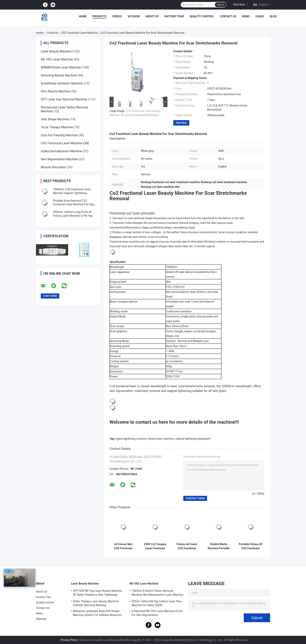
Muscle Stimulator (53, 167)
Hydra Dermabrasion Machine (61, 151)
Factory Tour (174, 16)
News (246, 16)
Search (221, 5)
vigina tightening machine (131, 439)
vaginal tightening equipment (193, 439)
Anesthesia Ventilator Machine (62, 83)
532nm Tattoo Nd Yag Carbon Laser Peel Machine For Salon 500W (157, 603)
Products (99, 16)
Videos (117, 16)
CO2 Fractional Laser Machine (79, 33)
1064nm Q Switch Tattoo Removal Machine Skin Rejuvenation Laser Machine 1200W (157, 593)
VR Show (134, 16)
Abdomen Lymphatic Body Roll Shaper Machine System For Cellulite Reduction (97, 613)
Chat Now (239, 4)
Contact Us (228, 16)
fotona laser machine (161, 439)
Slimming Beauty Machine (59, 75)
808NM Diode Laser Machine (61, 67)
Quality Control (202, 16)
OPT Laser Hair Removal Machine (64, 99)
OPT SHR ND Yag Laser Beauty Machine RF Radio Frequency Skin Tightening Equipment (97, 593)
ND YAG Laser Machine (57, 59)
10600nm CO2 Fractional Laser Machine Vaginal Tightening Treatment (72, 193)
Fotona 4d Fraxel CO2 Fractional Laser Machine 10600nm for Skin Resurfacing (187, 546)
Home (83, 16)
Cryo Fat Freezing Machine (59, 135)
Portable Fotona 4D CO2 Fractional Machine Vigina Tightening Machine (250, 546)
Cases (260, 16)
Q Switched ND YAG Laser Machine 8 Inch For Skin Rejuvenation (157, 613)
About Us (152, 16)
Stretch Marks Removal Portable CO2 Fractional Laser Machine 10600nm (219, 546)
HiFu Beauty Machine (56, 91)
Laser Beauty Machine (56, 51)
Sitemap (41, 619)
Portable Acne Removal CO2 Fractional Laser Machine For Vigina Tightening (75, 204)
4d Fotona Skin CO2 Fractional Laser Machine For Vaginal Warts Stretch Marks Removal (123, 546)
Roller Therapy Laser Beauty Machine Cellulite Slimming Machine (96, 603)
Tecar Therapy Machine (57, 127)
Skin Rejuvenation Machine (59, 159)
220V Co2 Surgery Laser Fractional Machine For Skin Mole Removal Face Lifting (155, 546)
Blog (273, 16)
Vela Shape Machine (55, 119)
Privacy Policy (69, 640)
